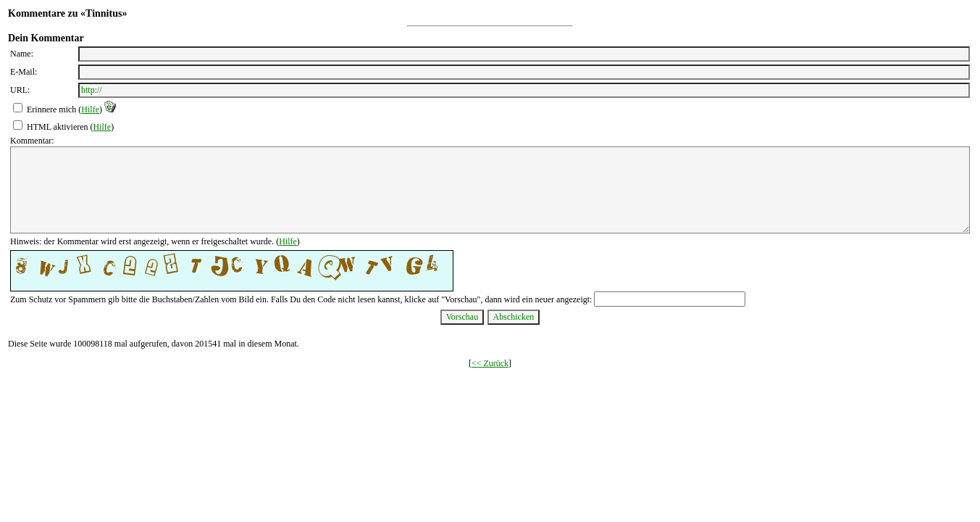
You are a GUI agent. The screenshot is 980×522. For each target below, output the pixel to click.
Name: (22, 54)
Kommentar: (32, 141)
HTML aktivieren (58, 127)
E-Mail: (24, 72)
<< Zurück (490, 363)
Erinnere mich (51, 109)
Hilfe (90, 109)
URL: (20, 90)
